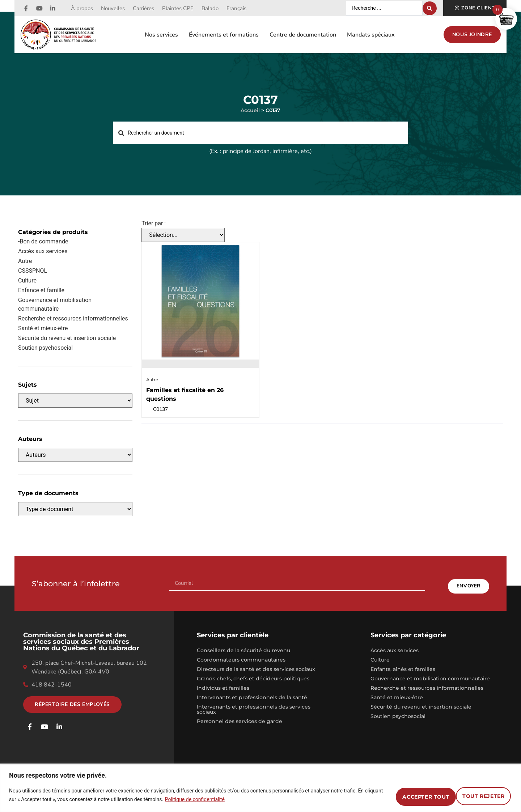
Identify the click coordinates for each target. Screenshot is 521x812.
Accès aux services (43, 251)
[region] (260, 788)
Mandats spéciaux (371, 35)
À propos (82, 8)
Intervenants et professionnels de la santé (252, 692)
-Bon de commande (43, 241)
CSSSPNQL (33, 271)
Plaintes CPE (178, 8)
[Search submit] (430, 8)
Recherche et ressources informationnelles (73, 318)
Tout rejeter (404, 795)
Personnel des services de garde (240, 715)
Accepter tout (476, 795)
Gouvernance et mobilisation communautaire (55, 304)
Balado (210, 8)
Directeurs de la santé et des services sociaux (256, 663)
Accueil (250, 110)
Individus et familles (223, 682)
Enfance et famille (41, 290)
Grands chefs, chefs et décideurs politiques (253, 673)
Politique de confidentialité (214, 799)
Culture (27, 280)
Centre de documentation (303, 35)
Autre (25, 261)
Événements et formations (224, 35)
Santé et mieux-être (397, 692)
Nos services (161, 35)
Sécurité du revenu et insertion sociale (67, 338)
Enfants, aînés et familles (403, 663)
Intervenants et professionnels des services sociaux (254, 703)
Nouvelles (113, 8)
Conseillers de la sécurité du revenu (243, 645)
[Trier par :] (183, 235)
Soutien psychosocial (45, 348)
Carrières (143, 8)
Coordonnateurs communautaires (241, 654)
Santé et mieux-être (43, 328)
